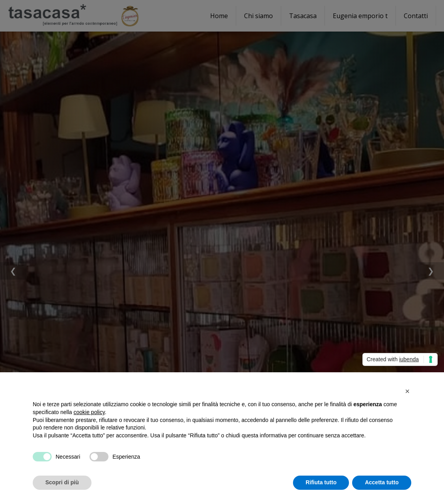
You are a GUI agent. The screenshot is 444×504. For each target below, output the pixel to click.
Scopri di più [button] (62, 482)
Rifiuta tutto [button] (321, 482)
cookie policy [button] (89, 412)
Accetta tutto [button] (382, 482)
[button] (407, 391)
